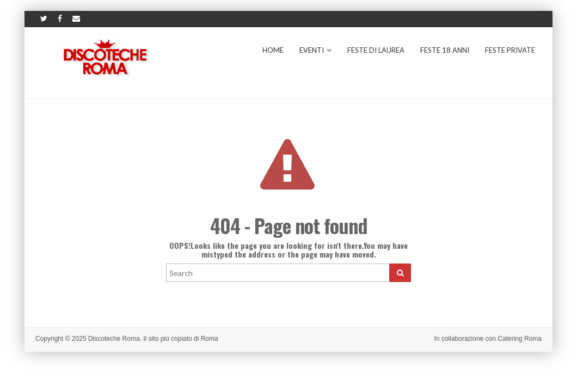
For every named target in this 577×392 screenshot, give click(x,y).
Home (273, 50)
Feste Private (510, 50)
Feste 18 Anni (445, 50)
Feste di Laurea (376, 50)
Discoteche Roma (114, 339)
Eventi (315, 50)
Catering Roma (520, 339)
